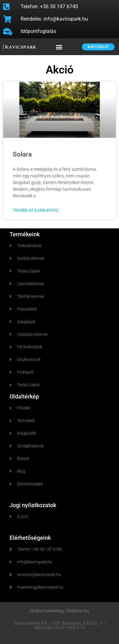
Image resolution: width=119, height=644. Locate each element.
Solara (22, 154)
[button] (59, 47)
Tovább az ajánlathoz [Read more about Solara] (36, 210)
